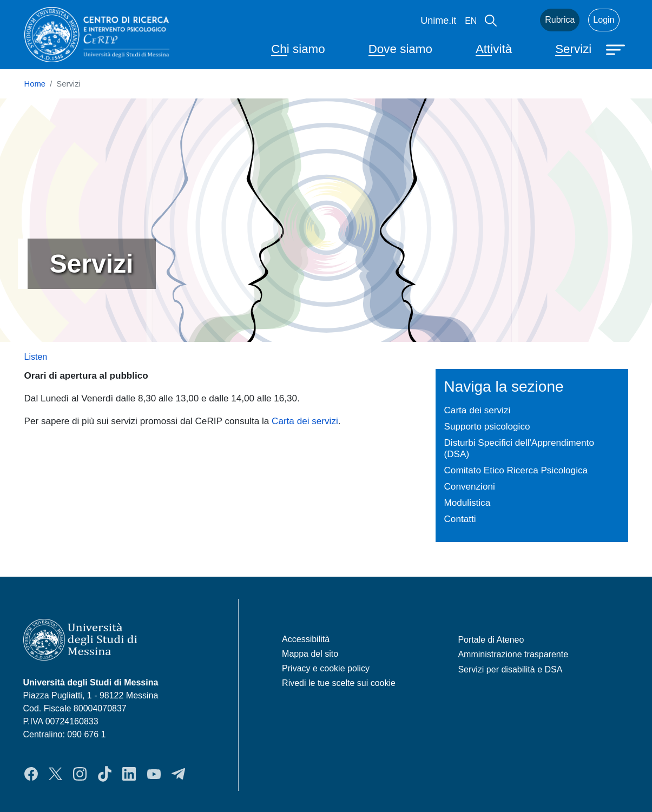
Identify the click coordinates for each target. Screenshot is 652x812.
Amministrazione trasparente (513, 654)
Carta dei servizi (305, 421)
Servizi (573, 49)
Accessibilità (306, 639)
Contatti (460, 519)
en (471, 21)
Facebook (31, 774)
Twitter (55, 774)
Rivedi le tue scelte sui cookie (339, 683)
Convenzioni (470, 486)
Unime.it (438, 21)
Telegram (178, 774)
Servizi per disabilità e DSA (510, 669)
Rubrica (560, 20)
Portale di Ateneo (491, 640)
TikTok (105, 774)
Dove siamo (400, 49)
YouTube (154, 774)
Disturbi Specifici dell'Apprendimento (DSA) (519, 448)
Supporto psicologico (487, 426)
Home (35, 84)
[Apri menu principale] (617, 49)
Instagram (80, 774)
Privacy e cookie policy (326, 668)
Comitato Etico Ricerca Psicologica (516, 470)
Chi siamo (298, 49)
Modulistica (467, 503)
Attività (494, 49)
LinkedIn (129, 774)
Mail (518, 20)
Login (604, 20)
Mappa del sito (310, 654)
